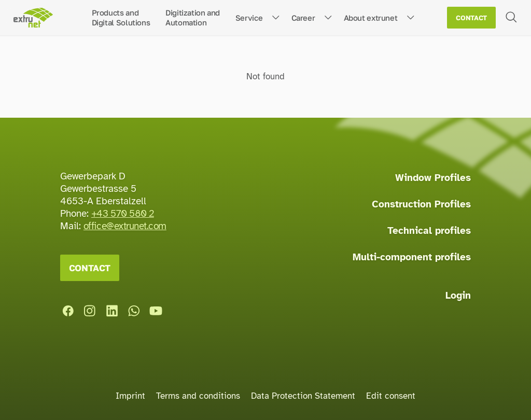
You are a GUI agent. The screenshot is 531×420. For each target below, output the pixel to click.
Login (458, 296)
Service (249, 18)
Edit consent (391, 396)
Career (303, 18)
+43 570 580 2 (123, 214)
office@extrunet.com (125, 226)
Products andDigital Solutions (121, 17)
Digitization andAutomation (193, 17)
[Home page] (33, 18)
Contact (471, 18)
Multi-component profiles (412, 257)
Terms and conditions (198, 396)
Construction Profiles (421, 204)
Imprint (130, 396)
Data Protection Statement (303, 396)
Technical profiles (429, 231)
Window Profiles (433, 178)
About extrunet (371, 18)
